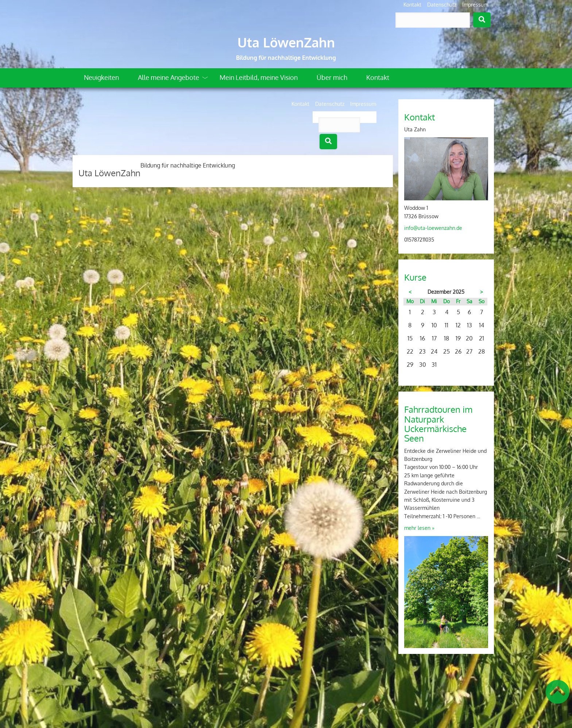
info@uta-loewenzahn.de (433, 228)
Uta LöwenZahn (286, 42)
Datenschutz (442, 5)
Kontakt (412, 5)
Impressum (475, 5)
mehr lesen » (419, 528)
